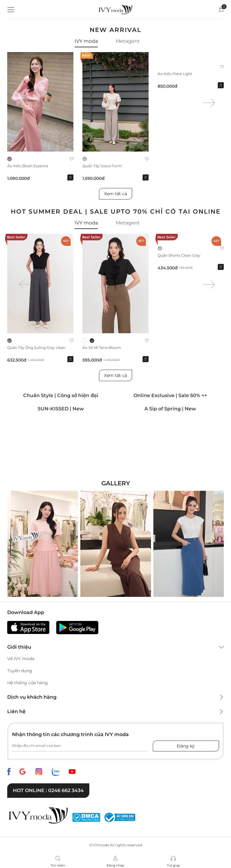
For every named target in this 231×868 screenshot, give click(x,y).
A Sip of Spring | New (170, 409)
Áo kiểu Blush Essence (28, 166)
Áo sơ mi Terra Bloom (102, 348)
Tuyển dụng (20, 671)
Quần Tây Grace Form (102, 166)
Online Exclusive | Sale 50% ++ (170, 395)
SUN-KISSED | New (61, 409)
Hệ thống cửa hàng (28, 683)
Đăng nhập (115, 865)
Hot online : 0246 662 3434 (48, 790)
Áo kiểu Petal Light (175, 74)
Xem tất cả (115, 194)
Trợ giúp (173, 865)
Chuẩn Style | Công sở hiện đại (61, 395)
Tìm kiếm (58, 865)
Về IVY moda (21, 659)
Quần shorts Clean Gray (179, 255)
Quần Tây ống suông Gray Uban (36, 348)
